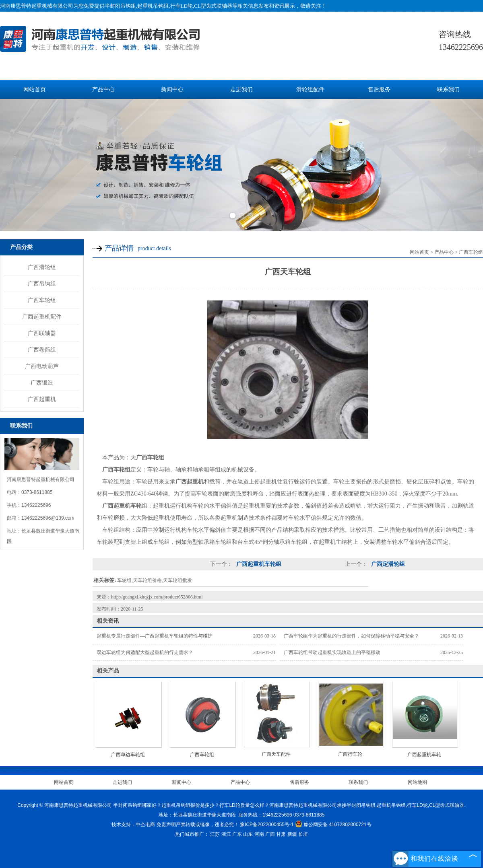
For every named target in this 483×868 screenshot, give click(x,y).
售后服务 (379, 89)
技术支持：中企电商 (133, 825)
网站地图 (417, 782)
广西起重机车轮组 (258, 564)
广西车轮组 (42, 300)
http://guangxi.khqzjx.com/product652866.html (157, 597)
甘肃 (281, 834)
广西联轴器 (42, 333)
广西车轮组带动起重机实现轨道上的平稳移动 (332, 652)
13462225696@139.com (48, 518)
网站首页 (35, 89)
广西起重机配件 (42, 317)
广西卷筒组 (42, 350)
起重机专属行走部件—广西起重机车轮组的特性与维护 (155, 636)
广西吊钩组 (42, 284)
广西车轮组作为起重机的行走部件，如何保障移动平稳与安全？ (351, 636)
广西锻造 (42, 383)
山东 (248, 834)
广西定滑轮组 (387, 564)
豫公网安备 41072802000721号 (333, 825)
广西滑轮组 (42, 267)
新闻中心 (172, 89)
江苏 (215, 834)
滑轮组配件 (310, 89)
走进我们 (242, 89)
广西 (270, 834)
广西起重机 (42, 399)
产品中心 (103, 89)
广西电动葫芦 (42, 366)
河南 (259, 834)
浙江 (226, 834)
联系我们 (448, 89)
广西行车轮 (350, 754)
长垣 (303, 834)
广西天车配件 (276, 754)
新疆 (292, 834)
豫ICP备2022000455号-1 (267, 825)
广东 (237, 834)
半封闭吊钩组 (120, 6)
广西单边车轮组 (128, 755)
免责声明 (166, 825)
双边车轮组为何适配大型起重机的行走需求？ (145, 652)
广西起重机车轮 (424, 755)
